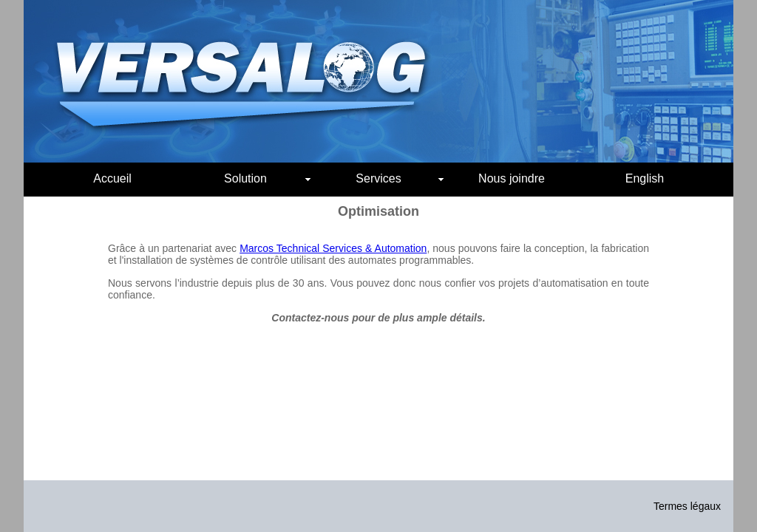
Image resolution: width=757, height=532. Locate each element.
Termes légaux (687, 506)
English (645, 178)
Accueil (112, 178)
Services (400, 178)
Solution (267, 178)
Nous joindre (512, 178)
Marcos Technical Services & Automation (333, 248)
